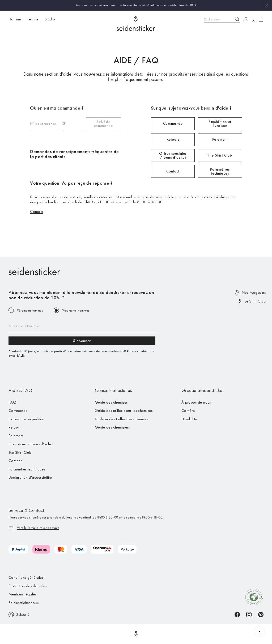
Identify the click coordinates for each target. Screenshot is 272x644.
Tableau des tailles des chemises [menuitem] (121, 419)
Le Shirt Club (255, 301)
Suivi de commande (103, 124)
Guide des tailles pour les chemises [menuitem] (124, 410)
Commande (173, 123)
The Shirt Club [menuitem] (20, 452)
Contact (173, 171)
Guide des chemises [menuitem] (111, 402)
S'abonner (82, 341)
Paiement (220, 139)
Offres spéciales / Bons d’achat (173, 155)
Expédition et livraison (220, 124)
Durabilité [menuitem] (189, 419)
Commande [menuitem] (18, 410)
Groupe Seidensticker (203, 390)
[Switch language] (20, 615)
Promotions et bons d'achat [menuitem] (31, 444)
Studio (50, 19)
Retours (173, 139)
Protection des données (28, 586)
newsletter (134, 5)
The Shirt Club (220, 155)
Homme (15, 19)
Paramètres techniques (220, 171)
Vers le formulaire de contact (38, 528)
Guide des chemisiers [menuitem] (112, 427)
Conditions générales (26, 577)
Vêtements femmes (30, 310)
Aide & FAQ (20, 390)
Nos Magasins (254, 292)
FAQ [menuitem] (12, 402)
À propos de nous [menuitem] (196, 402)
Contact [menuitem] (15, 461)
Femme (33, 19)
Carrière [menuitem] (188, 410)
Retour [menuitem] (14, 427)
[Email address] (82, 326)
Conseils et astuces (113, 390)
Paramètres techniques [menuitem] (27, 469)
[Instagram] (249, 614)
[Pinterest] (261, 614)
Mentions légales (22, 594)
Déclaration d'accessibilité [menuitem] (30, 477)
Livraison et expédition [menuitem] (27, 419)
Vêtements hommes (76, 310)
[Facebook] (237, 614)
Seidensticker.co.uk (24, 603)
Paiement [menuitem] (16, 436)
